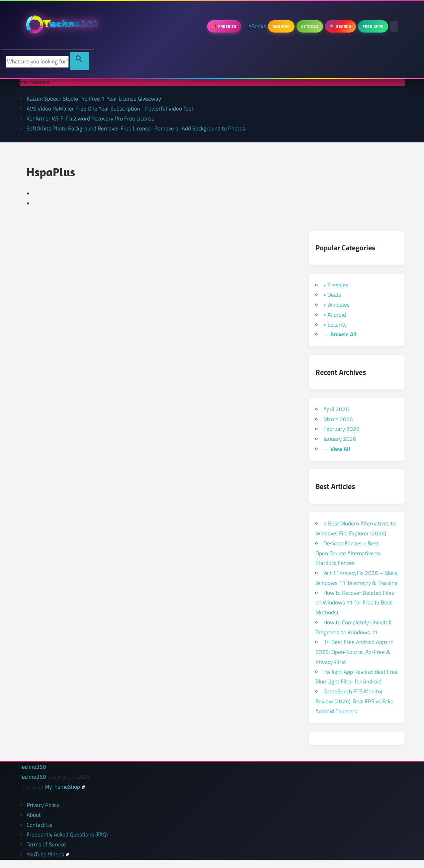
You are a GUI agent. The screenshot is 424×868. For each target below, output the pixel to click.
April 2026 (336, 409)
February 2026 (341, 429)
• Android (335, 315)
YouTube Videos (48, 854)
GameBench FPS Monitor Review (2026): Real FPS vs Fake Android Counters (354, 701)
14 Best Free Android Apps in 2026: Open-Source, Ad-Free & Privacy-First (354, 652)
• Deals (332, 295)
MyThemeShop (65, 787)
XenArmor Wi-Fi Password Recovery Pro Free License (90, 118)
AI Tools (310, 26)
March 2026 (338, 419)
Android (281, 26)
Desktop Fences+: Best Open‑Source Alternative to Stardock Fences (348, 553)
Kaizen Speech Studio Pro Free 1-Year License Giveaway (94, 99)
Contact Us (40, 825)
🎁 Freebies (224, 26)
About (34, 815)
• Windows (337, 305)
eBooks (257, 26)
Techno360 (33, 767)
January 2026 (340, 439)
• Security (335, 325)
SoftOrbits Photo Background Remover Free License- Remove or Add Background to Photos (136, 128)
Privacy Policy (43, 805)
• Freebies (336, 285)
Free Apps (373, 26)
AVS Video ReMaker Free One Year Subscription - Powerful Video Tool (110, 109)
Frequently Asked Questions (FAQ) (67, 834)
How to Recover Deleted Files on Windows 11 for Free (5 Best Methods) (355, 603)
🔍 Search (340, 26)
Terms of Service (46, 844)
